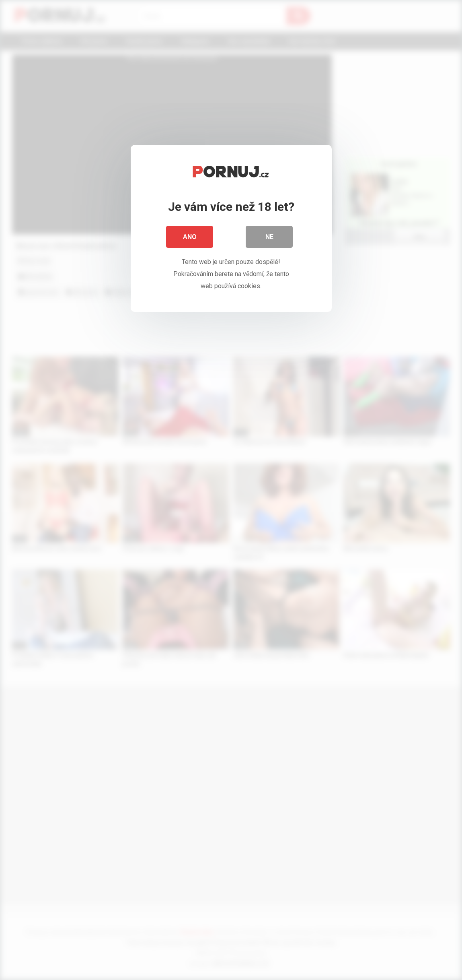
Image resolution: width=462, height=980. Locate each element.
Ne (269, 237)
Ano (190, 237)
